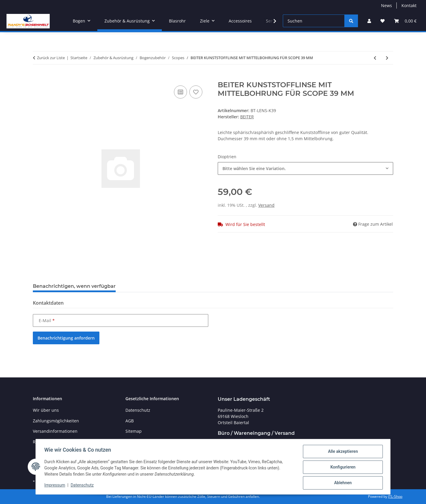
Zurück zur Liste (51, 58)
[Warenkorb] (405, 21)
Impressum (56, 486)
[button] (369, 21)
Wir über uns (46, 410)
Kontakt (409, 5)
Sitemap (134, 431)
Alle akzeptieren (342, 452)
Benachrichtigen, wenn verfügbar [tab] (74, 286)
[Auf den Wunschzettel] (196, 92)
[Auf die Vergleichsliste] (180, 92)
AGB (130, 421)
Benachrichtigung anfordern (66, 338)
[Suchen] (314, 21)
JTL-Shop (395, 496)
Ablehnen (342, 483)
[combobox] (305, 168)
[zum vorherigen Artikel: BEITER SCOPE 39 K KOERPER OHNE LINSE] (375, 58)
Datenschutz (83, 486)
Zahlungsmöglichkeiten (56, 421)
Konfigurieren (342, 468)
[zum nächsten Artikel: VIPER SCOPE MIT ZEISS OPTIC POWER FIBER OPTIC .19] (387, 58)
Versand (266, 205)
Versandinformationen (55, 431)
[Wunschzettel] (383, 21)
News (387, 5)
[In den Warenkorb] (38, 77)
